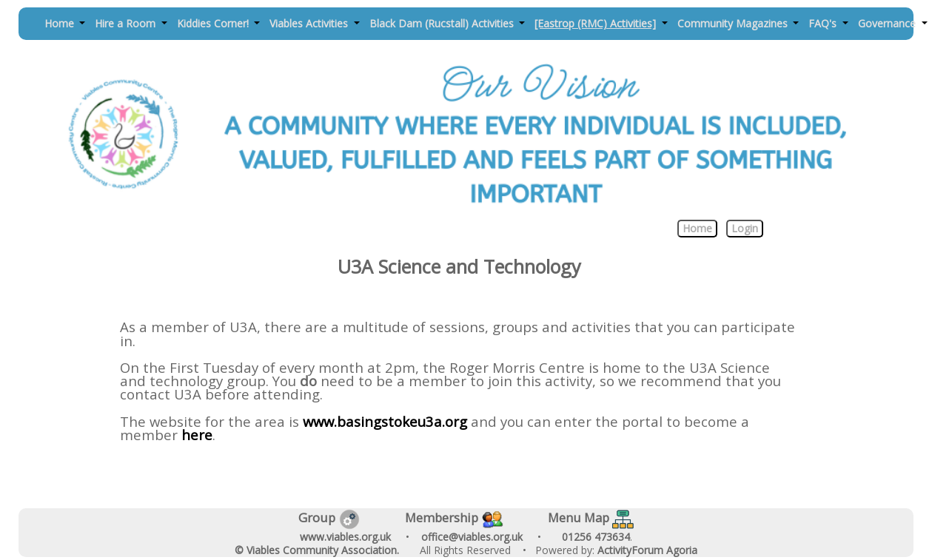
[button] (65, 24)
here (197, 435)
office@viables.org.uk (472, 537)
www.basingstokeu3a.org (385, 421)
